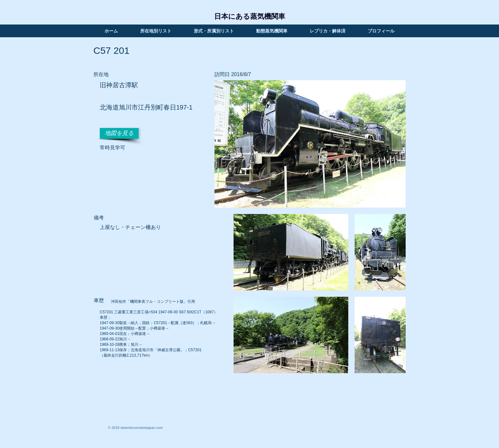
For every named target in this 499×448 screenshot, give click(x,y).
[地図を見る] (119, 133)
